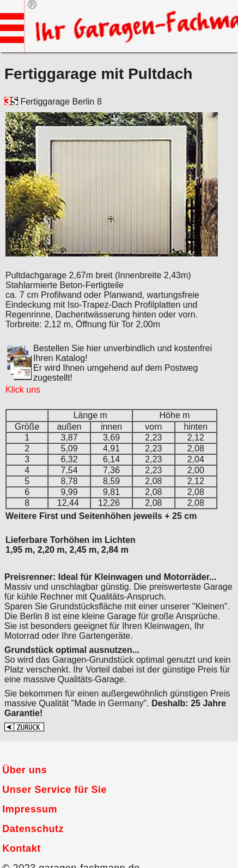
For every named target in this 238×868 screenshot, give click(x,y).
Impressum (30, 809)
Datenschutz (33, 829)
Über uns (25, 770)
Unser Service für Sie (54, 790)
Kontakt (22, 848)
